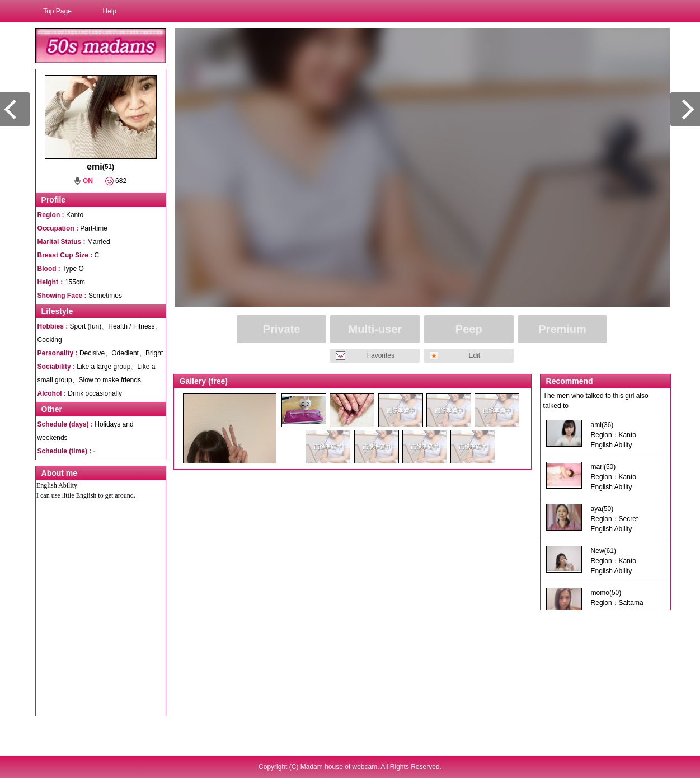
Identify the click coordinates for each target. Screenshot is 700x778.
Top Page (57, 11)
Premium (562, 329)
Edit (474, 355)
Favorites (381, 355)
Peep (469, 329)
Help (110, 11)
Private (282, 329)
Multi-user (375, 329)
